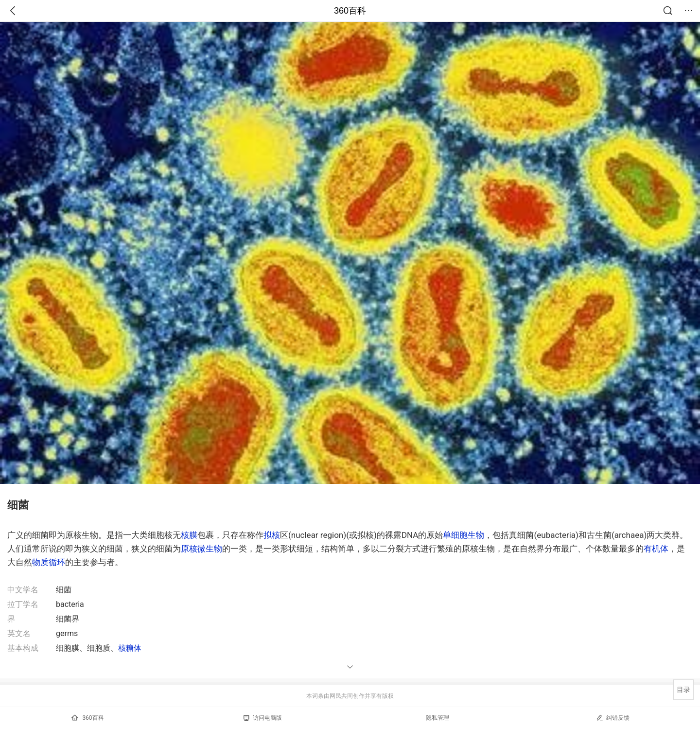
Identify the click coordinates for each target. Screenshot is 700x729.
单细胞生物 (464, 535)
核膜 (189, 535)
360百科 (350, 11)
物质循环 (49, 562)
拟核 (272, 535)
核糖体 (130, 648)
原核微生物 (201, 549)
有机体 (656, 549)
